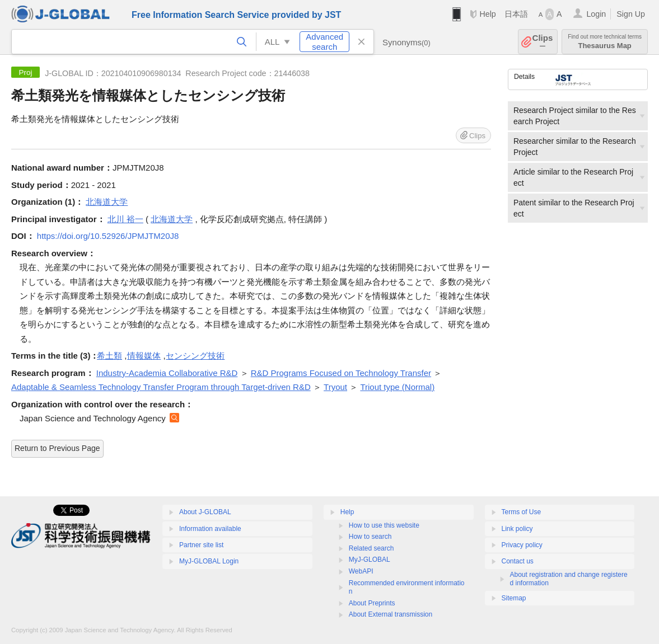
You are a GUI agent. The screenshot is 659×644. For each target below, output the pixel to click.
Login (596, 14)
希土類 (109, 356)
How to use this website (384, 525)
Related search (371, 548)
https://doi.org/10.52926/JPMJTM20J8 (108, 236)
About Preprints (372, 603)
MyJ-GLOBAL (370, 560)
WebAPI (361, 571)
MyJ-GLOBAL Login (209, 561)
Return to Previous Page (57, 448)
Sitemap (514, 598)
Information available (210, 529)
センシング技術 (195, 356)
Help (487, 14)
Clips (543, 42)
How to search (370, 537)
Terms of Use (522, 512)
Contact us (518, 561)
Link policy (517, 529)
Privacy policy (522, 545)
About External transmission (391, 614)
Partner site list (201, 545)
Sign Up (631, 14)
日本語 (516, 14)
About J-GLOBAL (205, 512)
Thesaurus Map (605, 42)
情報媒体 (144, 356)
